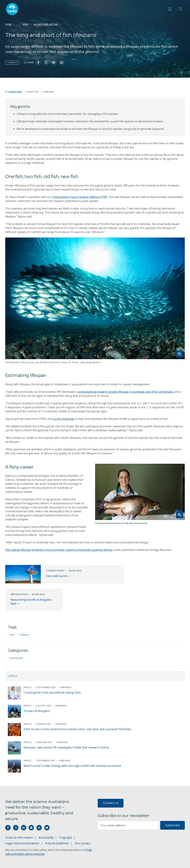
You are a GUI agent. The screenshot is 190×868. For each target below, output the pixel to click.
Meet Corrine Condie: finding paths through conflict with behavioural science (72, 742)
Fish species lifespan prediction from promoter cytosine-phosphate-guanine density (60, 550)
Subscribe (172, 802)
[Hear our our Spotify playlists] (31, 804)
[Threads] (39, 804)
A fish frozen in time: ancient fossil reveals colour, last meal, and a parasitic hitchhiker (77, 705)
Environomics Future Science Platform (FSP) (80, 197)
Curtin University (65, 419)
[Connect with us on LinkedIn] (24, 804)
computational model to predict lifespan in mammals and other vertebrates (126, 392)
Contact (12, 62)
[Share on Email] (62, 62)
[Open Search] (180, 9)
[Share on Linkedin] (54, 62)
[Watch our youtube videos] (47, 804)
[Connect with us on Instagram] (16, 804)
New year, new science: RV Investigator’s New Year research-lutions (66, 724)
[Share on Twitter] (46, 62)
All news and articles (46, 24)
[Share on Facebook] (38, 62)
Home (8, 24)
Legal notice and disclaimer (22, 820)
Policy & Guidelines (57, 820)
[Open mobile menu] (170, 9)
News (26, 24)
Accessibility (46, 814)
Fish (12, 611)
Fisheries (24, 611)
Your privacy (82, 820)
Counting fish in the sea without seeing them (52, 669)
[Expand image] (95, 298)
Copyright (66, 814)
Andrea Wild (15, 92)
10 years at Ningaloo (37, 687)
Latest (13, 652)
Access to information (19, 814)
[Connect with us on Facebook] (8, 804)
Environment (16, 634)
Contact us (111, 779)
